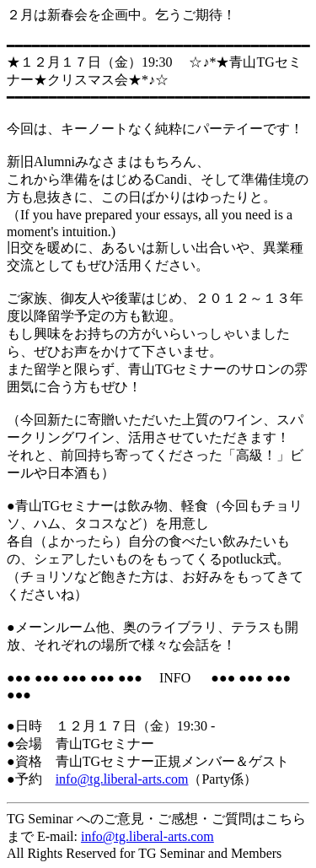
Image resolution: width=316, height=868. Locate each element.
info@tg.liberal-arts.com (147, 836)
